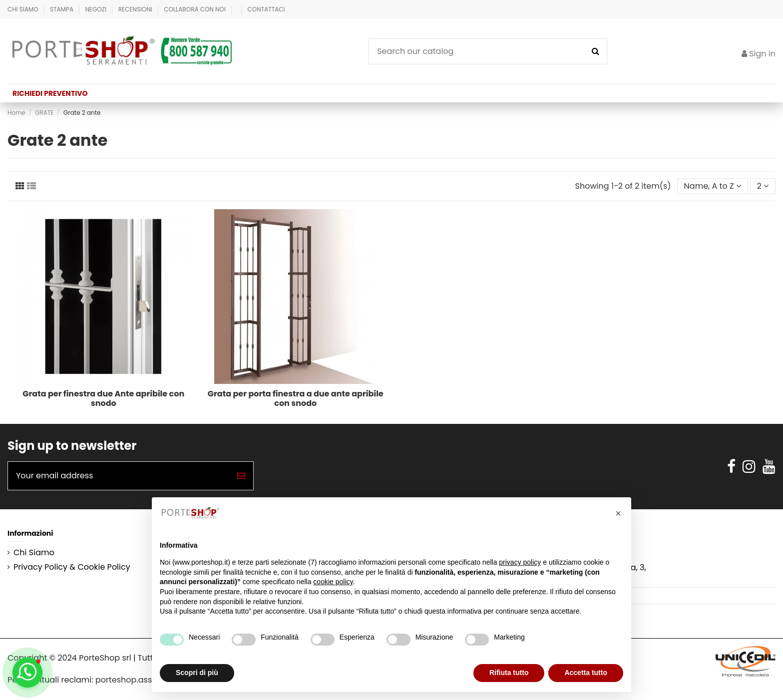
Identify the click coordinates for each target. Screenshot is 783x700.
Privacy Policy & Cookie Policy (72, 567)
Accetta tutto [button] (586, 673)
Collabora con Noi (196, 9)
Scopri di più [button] (197, 673)
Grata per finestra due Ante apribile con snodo (103, 398)
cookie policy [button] (333, 582)
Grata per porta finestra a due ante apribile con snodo (296, 398)
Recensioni (136, 9)
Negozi (96, 9)
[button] (618, 513)
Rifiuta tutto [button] (509, 673)
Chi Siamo (24, 9)
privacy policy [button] (520, 562)
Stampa (62, 9)
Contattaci (266, 9)
